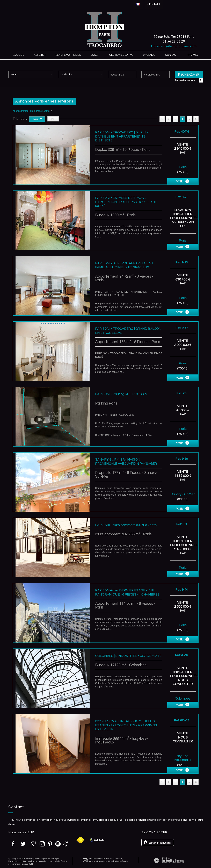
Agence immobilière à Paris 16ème (31, 111)
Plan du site (13, 861)
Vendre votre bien (68, 55)
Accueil (19, 55)
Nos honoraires (41, 861)
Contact (154, 4)
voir (183, 181)
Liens (51, 861)
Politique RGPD (27, 864)
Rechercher (189, 74)
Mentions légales (27, 861)
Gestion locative (121, 55)
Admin (57, 861)
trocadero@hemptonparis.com (174, 46)
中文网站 (193, 55)
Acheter (40, 55)
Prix (53, 119)
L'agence (149, 55)
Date (38, 119)
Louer (95, 55)
